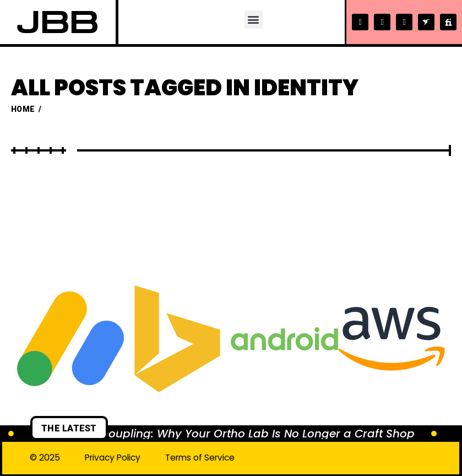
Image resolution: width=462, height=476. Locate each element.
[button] (253, 20)
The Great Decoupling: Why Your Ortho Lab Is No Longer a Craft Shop (222, 434)
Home (23, 109)
